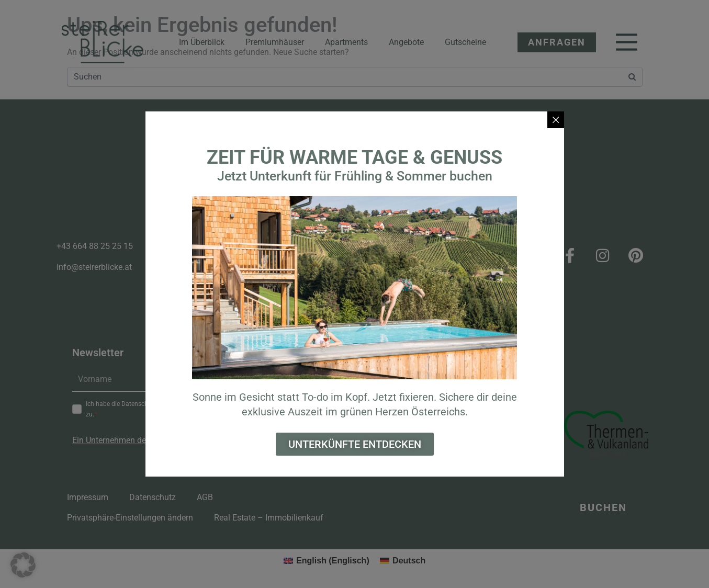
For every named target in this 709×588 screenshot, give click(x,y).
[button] (23, 565)
